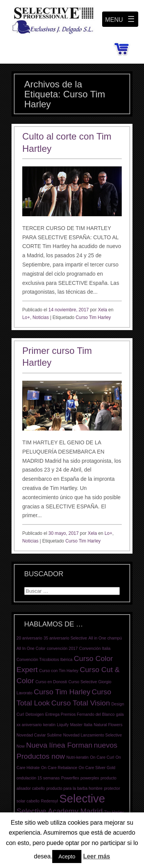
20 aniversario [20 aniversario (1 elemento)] (29, 638)
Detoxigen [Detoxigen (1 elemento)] (35, 714)
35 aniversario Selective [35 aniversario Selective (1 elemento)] (65, 638)
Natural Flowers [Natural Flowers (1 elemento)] (108, 725)
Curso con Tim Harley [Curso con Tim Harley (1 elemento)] (59, 671)
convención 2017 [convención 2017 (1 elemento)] (62, 648)
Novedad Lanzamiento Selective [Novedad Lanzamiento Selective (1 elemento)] (93, 735)
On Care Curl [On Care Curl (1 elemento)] (102, 757)
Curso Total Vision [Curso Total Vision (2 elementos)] (80, 703)
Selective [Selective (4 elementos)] (82, 798)
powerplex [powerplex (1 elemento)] (90, 778)
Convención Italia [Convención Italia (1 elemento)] (95, 648)
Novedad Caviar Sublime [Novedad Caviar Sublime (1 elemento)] (39, 735)
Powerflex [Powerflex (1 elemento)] (70, 778)
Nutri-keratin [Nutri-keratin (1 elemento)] (78, 757)
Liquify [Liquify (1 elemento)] (63, 725)
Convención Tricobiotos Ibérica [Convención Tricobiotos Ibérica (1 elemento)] (45, 659)
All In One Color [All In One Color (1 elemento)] (31, 648)
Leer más (96, 856)
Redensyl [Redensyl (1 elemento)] (49, 801)
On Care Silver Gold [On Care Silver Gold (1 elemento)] (97, 768)
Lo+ (26, 317)
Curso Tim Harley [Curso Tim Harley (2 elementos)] (62, 692)
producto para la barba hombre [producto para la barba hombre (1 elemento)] (74, 788)
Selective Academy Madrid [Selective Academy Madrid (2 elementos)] (60, 811)
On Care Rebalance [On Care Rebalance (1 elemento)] (59, 768)
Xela (103, 310)
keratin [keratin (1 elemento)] (49, 725)
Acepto (67, 856)
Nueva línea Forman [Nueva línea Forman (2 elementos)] (59, 745)
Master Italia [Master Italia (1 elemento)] (81, 725)
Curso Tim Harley (93, 317)
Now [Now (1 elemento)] (21, 746)
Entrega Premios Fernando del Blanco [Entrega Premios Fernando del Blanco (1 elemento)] (80, 714)
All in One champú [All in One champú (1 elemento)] (105, 638)
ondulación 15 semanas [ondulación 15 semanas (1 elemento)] (38, 778)
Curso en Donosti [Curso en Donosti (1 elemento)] (51, 682)
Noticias (41, 317)
